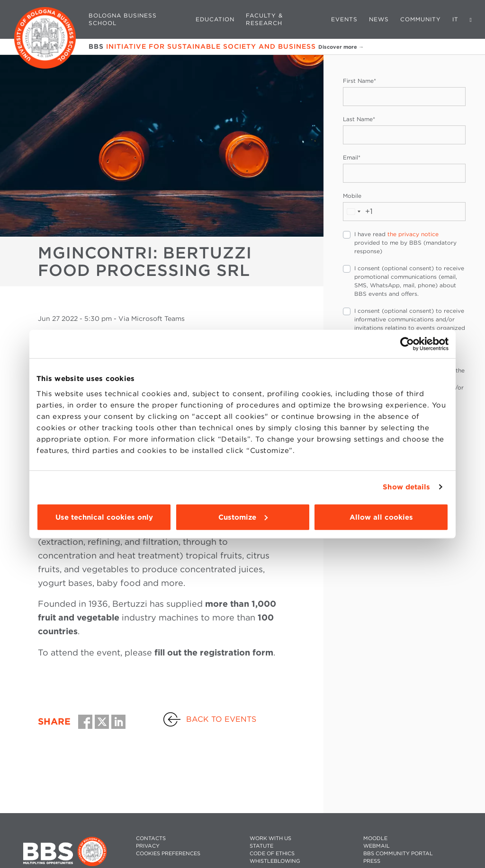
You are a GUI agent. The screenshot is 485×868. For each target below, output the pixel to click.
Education (215, 19)
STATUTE (261, 846)
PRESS (372, 861)
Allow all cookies (381, 517)
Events (344, 19)
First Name (359, 81)
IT (455, 19)
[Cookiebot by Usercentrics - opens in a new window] (407, 344)
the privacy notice (413, 234)
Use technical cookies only (104, 517)
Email (352, 157)
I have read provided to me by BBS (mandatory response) (405, 243)
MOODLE (375, 838)
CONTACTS (151, 838)
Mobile (352, 196)
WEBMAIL (377, 846)
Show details (406, 487)
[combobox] (358, 212)
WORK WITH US (270, 838)
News (379, 19)
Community (421, 19)
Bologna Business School (123, 19)
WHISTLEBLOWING (275, 861)
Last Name (359, 119)
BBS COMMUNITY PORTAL (398, 854)
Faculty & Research (264, 19)
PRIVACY (148, 846)
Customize (243, 517)
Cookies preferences (168, 854)
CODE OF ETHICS (272, 854)
